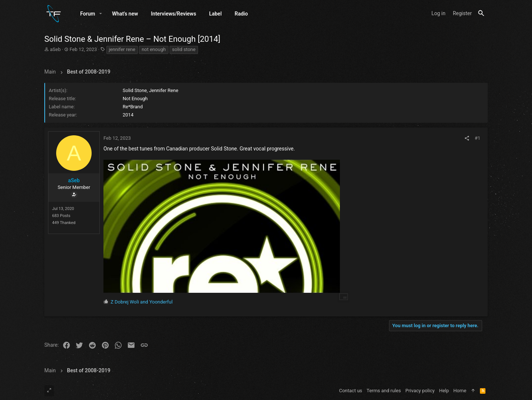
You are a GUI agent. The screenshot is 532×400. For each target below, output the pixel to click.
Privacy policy (420, 391)
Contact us (351, 391)
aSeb (55, 50)
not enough (154, 50)
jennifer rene (122, 50)
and (141, 302)
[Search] (481, 13)
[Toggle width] (49, 391)
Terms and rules (384, 391)
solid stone (184, 50)
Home (460, 391)
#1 (478, 138)
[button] (101, 14)
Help (444, 391)
